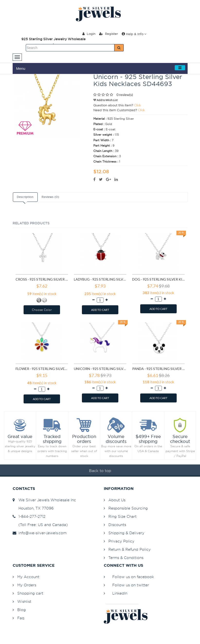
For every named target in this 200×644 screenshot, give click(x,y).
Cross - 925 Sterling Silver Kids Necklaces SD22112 (42, 279)
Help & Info (134, 34)
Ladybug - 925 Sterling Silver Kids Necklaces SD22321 (100, 279)
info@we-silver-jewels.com (40, 533)
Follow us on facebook (133, 577)
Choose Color (42, 310)
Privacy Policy (121, 541)
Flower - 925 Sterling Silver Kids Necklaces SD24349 (42, 369)
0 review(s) (125, 95)
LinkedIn (120, 593)
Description (25, 197)
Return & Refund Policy (130, 549)
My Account (28, 577)
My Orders (27, 585)
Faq (21, 618)
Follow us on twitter (131, 585)
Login (89, 34)
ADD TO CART (100, 310)
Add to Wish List (105, 100)
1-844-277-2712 (29, 516)
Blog (22, 610)
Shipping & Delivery (126, 533)
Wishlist (24, 601)
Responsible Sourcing (128, 508)
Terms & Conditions (126, 558)
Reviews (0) (50, 197)
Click (138, 105)
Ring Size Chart (122, 516)
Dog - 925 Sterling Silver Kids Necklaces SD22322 (158, 279)
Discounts (117, 525)
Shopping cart (30, 593)
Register (109, 34)
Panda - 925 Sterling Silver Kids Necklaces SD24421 (158, 369)
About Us (117, 500)
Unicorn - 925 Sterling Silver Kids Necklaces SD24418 (100, 369)
